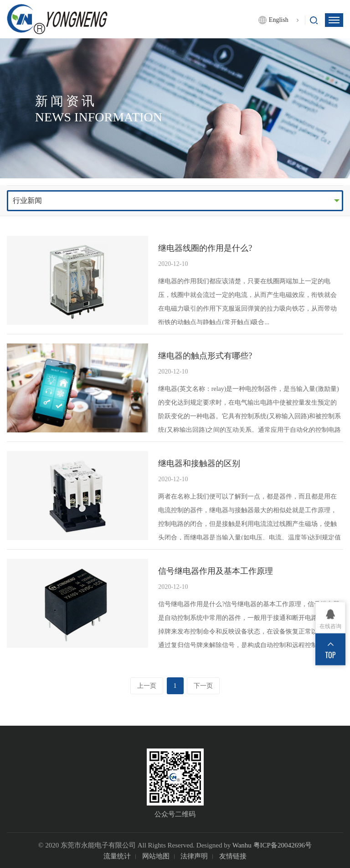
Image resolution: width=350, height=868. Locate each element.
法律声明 (194, 856)
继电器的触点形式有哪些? (205, 356)
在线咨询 (330, 626)
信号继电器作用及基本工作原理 (216, 571)
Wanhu (242, 845)
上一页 (147, 686)
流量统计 (117, 856)
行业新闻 (27, 200)
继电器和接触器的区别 (199, 463)
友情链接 (233, 856)
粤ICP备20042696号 (283, 845)
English (279, 20)
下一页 (203, 686)
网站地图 (156, 856)
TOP (331, 655)
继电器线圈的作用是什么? (205, 248)
